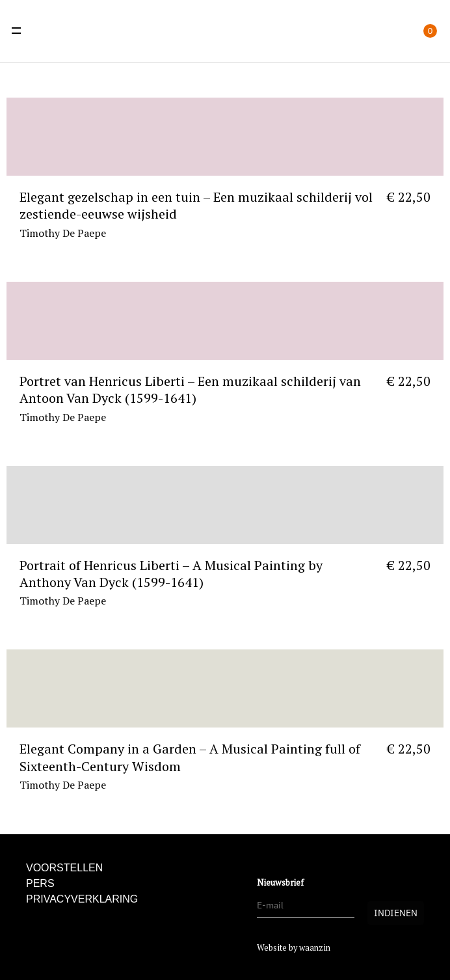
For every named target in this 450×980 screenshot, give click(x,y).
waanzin (315, 948)
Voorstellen (64, 868)
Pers (40, 883)
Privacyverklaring (82, 899)
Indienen (396, 913)
